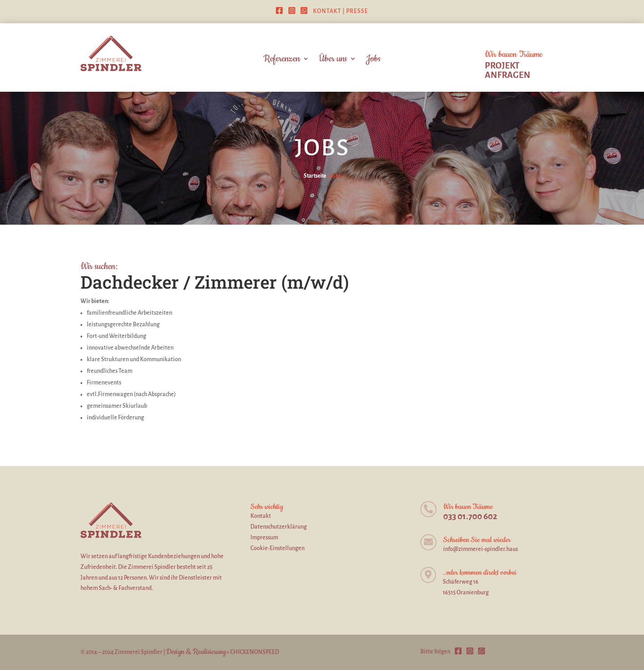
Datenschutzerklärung (279, 527)
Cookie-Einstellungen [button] (278, 548)
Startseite (315, 176)
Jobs (373, 60)
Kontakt (327, 11)
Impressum (264, 538)
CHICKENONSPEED (255, 652)
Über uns (333, 60)
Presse (357, 11)
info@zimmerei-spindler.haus (481, 549)
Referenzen (282, 60)
